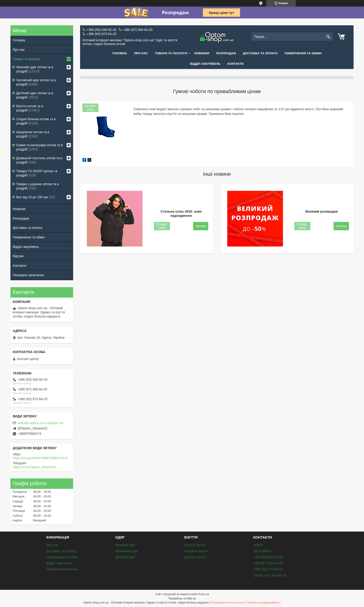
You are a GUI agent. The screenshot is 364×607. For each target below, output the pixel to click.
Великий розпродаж (322, 211)
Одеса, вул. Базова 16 (270, 575)
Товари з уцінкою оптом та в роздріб (37, 186)
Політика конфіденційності (264, 603)
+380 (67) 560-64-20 (268, 563)
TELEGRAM (262, 551)
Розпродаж (226, 53)
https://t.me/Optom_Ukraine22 (34, 467)
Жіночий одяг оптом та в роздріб (35, 69)
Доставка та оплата (260, 53)
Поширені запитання (28, 275)
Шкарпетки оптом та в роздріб (33, 134)
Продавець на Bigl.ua (182, 598)
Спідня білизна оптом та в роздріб (36, 121)
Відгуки (18, 256)
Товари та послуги (171, 53)
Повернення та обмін (303, 53)
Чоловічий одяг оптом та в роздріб (36, 82)
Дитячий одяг (125, 557)
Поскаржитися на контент (228, 603)
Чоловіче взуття (196, 551)
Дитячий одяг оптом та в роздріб (35, 95)
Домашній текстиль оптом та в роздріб (39, 160)
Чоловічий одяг (127, 551)
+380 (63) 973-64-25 (268, 569)
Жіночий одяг (125, 545)
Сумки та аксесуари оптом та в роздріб (40, 147)
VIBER (258, 545)
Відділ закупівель (205, 64)
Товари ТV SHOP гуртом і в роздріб (37, 173)
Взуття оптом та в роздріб (30, 108)
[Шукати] (328, 37)
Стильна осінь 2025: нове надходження (181, 214)
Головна (120, 53)
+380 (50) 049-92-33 (268, 557)
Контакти (236, 64)
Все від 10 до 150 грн (32, 197)
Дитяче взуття (195, 557)
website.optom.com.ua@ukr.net (40, 423)
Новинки (202, 53)
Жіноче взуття (195, 545)
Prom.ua (204, 594)
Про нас (141, 53)
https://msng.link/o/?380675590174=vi (40, 458)
